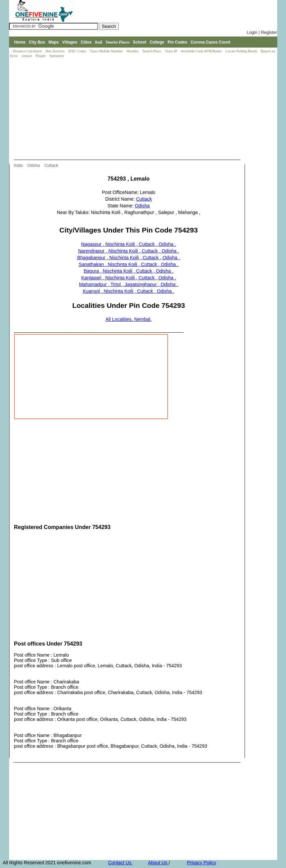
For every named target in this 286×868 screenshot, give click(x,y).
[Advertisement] (145, 109)
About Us (158, 863)
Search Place (152, 51)
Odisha (34, 165)
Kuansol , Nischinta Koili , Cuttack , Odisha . (129, 291)
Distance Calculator (27, 51)
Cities (86, 42)
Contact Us (120, 863)
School (139, 42)
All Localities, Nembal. (129, 319)
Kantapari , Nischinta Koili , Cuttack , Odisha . (128, 278)
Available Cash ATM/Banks (202, 51)
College (157, 42)
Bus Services (55, 51)
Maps (54, 42)
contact (27, 56)
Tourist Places (117, 42)
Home (20, 42)
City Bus (37, 42)
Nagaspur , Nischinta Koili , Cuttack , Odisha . (129, 244)
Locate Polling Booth (242, 51)
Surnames (56, 56)
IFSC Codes (78, 51)
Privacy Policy (201, 863)
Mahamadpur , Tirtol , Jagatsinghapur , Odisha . (129, 284)
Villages (70, 42)
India (19, 165)
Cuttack (52, 165)
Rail (98, 42)
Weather (133, 51)
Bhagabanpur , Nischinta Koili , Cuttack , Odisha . (129, 258)
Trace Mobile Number (107, 51)
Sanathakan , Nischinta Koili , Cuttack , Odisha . (129, 264)
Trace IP (172, 51)
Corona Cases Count (210, 42)
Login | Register (262, 32)
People (41, 56)
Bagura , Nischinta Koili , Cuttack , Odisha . (129, 271)
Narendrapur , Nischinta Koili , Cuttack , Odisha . (129, 251)
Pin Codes (178, 42)
